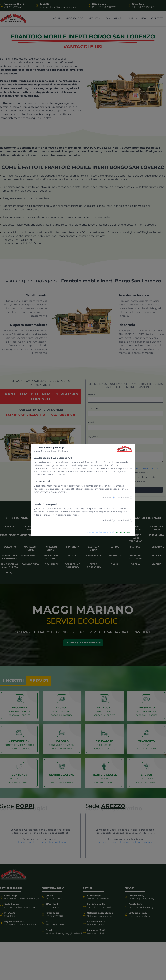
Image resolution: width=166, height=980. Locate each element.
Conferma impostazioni (100, 532)
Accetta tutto (124, 532)
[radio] (113, 497)
